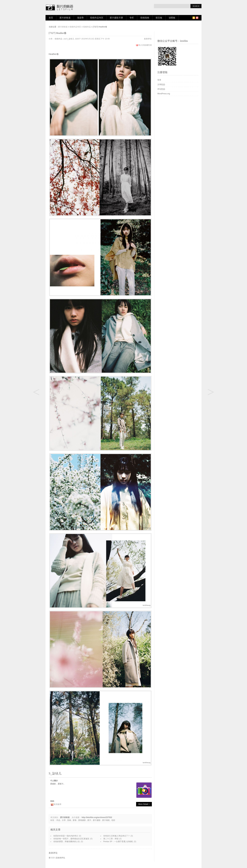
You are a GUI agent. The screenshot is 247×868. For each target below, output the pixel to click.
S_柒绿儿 (70, 39)
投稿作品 (87, 27)
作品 (58, 820)
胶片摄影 (97, 820)
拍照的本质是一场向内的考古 (66, 836)
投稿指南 (145, 18)
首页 (51, 18)
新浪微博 (57, 804)
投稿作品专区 (97, 18)
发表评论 (148, 39)
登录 (53, 858)
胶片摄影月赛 (116, 18)
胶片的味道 (65, 18)
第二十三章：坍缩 (111, 839)
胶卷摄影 (82, 820)
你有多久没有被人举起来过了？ (117, 836)
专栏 (132, 18)
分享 (64, 820)
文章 (161, 84)
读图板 (172, 18)
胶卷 (75, 820)
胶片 (89, 820)
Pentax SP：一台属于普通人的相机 (118, 842)
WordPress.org (164, 94)
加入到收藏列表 (145, 45)
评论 (161, 89)
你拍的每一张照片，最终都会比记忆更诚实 (71, 839)
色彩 (113, 820)
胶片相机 (106, 820)
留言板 (159, 18)
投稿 (69, 820)
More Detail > (144, 804)
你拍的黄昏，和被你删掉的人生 (67, 842)
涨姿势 (80, 18)
